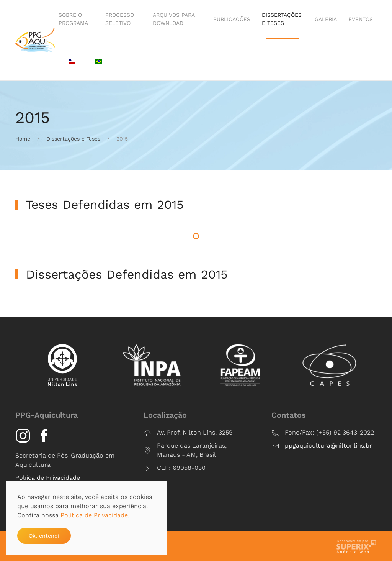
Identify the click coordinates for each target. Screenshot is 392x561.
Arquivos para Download (174, 19)
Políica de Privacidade (48, 478)
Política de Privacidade (94, 515)
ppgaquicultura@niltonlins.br (328, 445)
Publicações (232, 19)
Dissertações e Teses (282, 19)
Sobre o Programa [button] (73, 19)
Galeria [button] (326, 19)
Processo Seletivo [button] (120, 19)
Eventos (361, 19)
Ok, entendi (44, 536)
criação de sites (357, 546)
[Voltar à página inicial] (35, 40)
